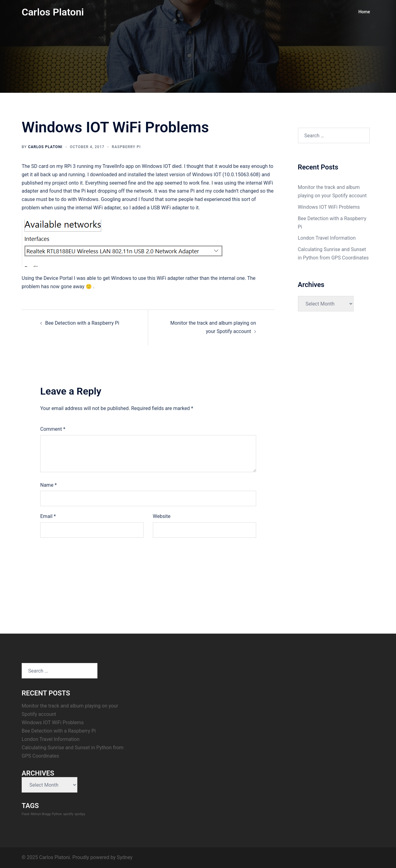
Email (48, 516)
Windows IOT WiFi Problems (329, 207)
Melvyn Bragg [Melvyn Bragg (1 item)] (41, 814)
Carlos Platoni (53, 12)
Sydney (125, 857)
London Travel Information (327, 238)
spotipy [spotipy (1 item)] (80, 814)
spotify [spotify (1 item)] (68, 814)
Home (364, 12)
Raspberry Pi (126, 147)
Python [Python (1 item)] (57, 814)
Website (162, 516)
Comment (53, 429)
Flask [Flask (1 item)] (26, 814)
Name (49, 485)
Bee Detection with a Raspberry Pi (82, 323)
